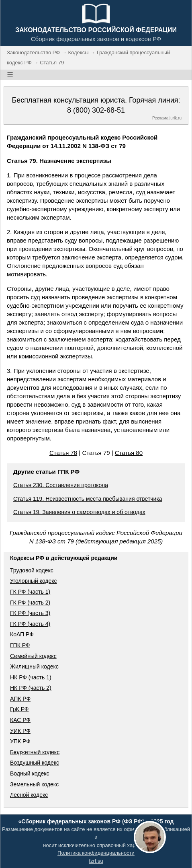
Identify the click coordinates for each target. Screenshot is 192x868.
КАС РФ (20, 720)
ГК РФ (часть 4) (30, 624)
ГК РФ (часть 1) (30, 592)
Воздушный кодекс (35, 763)
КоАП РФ (22, 634)
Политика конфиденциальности (96, 853)
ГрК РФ (19, 709)
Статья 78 (63, 453)
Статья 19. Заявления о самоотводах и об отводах (79, 512)
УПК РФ (20, 741)
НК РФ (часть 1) (31, 677)
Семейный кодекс (33, 656)
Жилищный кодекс (34, 666)
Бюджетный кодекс (35, 752)
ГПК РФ (20, 645)
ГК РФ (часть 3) (30, 613)
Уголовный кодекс (34, 581)
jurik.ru (176, 118)
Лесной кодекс (29, 795)
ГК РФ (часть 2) (30, 603)
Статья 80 (129, 453)
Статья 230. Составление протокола (61, 485)
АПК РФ (20, 699)
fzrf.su (96, 861)
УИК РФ (20, 731)
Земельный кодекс (34, 784)
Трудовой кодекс (32, 570)
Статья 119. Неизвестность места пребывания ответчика (88, 499)
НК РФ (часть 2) (31, 688)
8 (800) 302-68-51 (96, 110)
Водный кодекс (30, 773)
